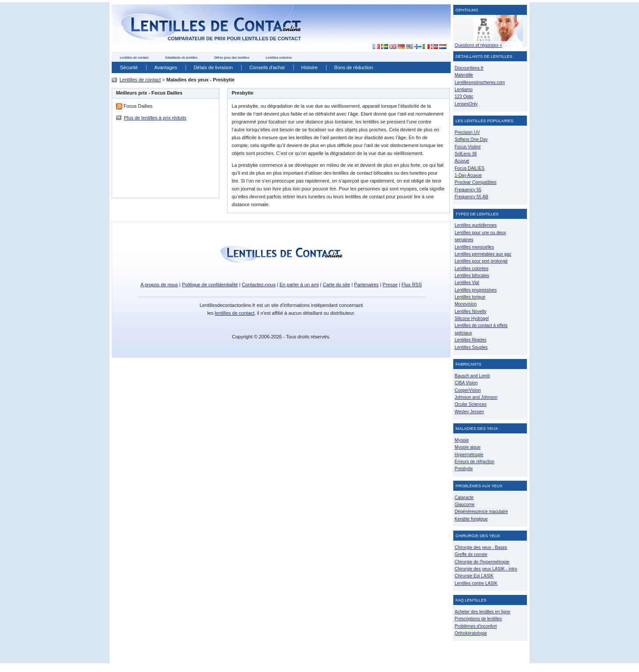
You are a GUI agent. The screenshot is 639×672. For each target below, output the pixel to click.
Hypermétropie (469, 455)
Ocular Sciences (471, 404)
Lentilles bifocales (472, 276)
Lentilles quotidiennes (476, 225)
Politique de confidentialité (210, 285)
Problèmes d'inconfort (476, 626)
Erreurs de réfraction (475, 462)
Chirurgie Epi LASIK (474, 576)
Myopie (462, 440)
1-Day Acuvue (468, 175)
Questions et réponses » (478, 45)
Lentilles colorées (279, 58)
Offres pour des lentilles (232, 58)
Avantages (166, 67)
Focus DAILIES (470, 168)
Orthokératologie (471, 633)
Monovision (466, 304)
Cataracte (464, 498)
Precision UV (467, 132)
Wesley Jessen (469, 412)
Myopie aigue (468, 447)
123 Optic (464, 97)
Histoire (309, 67)
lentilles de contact (235, 313)
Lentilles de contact (134, 58)
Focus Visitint (468, 147)
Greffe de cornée (471, 554)
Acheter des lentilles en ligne (482, 612)
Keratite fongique (471, 519)
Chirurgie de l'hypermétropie (482, 562)
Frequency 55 (468, 190)
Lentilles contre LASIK (476, 583)
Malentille (464, 75)
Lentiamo (464, 90)
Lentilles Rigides (471, 340)
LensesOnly (466, 104)
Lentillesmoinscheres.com (480, 83)
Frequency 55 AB (471, 197)
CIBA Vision (466, 383)
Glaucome (465, 505)
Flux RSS (412, 285)
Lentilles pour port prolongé (481, 261)
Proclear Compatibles (475, 182)
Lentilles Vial (467, 283)
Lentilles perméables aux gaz (483, 254)
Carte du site (336, 285)
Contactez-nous (259, 285)
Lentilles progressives (476, 290)
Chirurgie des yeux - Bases (481, 547)
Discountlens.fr (469, 68)
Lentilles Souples (471, 347)
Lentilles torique (470, 297)
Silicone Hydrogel (472, 318)
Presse (390, 285)
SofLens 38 (466, 154)
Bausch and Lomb (472, 376)
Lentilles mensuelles (474, 247)
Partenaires (366, 285)
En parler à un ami (299, 285)
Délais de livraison (213, 67)
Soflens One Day (471, 139)
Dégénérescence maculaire (481, 512)
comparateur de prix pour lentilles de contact (234, 39)
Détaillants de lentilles (181, 58)
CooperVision (468, 390)
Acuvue (462, 161)
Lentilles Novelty (471, 311)
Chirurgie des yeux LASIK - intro (486, 569)
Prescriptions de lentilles (478, 619)
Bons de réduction (354, 67)
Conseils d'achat (267, 67)
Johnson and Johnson (476, 397)
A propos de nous (159, 285)
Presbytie (464, 469)
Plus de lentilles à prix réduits (155, 118)
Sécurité (129, 67)
